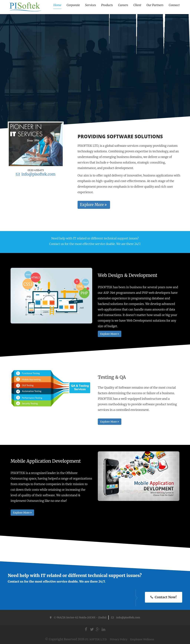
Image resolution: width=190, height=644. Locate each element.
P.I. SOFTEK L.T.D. (97, 639)
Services (91, 5)
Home (57, 5)
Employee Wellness (142, 639)
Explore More (93, 205)
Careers (123, 5)
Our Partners (155, 5)
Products (107, 5)
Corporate (73, 5)
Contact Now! (164, 597)
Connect (174, 5)
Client (137, 5)
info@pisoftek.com (36, 174)
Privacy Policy (119, 639)
